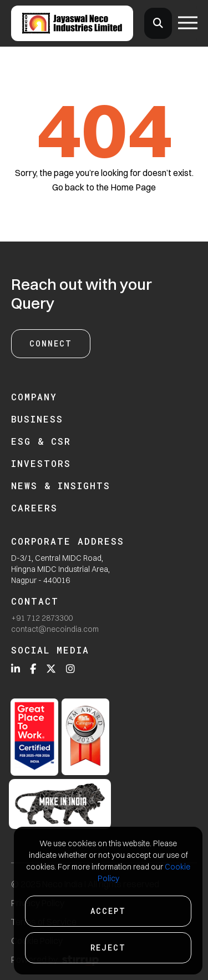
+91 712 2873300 (42, 618)
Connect (51, 343)
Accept (108, 911)
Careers (34, 508)
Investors (41, 463)
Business (37, 419)
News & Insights (61, 486)
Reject (108, 948)
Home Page (133, 187)
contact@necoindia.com (55, 629)
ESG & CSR (41, 441)
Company (34, 397)
